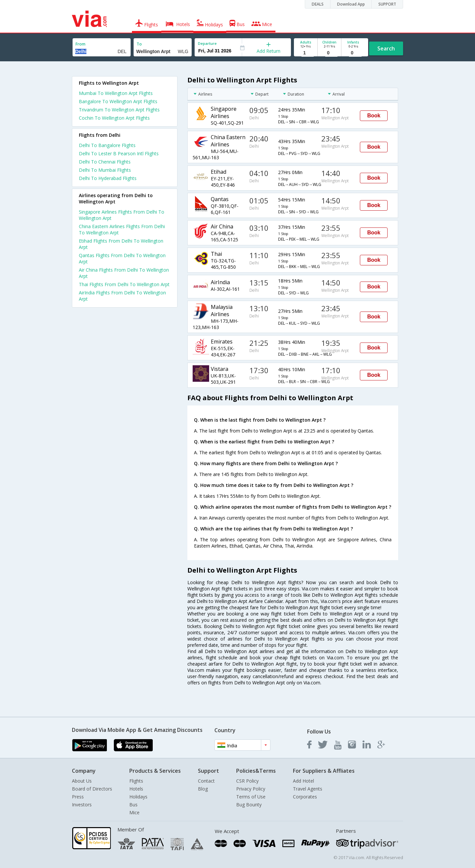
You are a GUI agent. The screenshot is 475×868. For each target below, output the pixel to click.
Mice (134, 812)
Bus (133, 805)
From (80, 44)
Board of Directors (92, 789)
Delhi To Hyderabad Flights (108, 178)
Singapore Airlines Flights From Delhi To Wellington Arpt (122, 215)
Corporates (305, 797)
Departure (207, 43)
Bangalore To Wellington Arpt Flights (118, 101)
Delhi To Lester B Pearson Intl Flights (119, 153)
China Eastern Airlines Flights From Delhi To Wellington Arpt (122, 229)
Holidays (138, 797)
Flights (136, 781)
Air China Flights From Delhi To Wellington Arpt (124, 273)
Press (78, 797)
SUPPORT (387, 4)
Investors (82, 805)
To (139, 44)
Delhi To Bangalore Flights (107, 145)
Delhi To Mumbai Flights (105, 170)
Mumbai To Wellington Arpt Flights (116, 93)
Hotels (136, 789)
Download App (351, 4)
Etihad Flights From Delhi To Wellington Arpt (121, 244)
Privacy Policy (251, 789)
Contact (206, 781)
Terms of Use (251, 797)
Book (374, 116)
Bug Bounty (249, 805)
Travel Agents (308, 789)
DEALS (318, 4)
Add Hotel (303, 781)
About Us (82, 781)
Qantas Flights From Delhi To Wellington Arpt (122, 258)
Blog (203, 789)
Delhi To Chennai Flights (105, 162)
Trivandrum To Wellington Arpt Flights (119, 110)
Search (386, 48)
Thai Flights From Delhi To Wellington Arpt (124, 284)
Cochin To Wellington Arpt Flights (114, 118)
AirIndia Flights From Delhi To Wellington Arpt (122, 296)
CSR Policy (247, 781)
